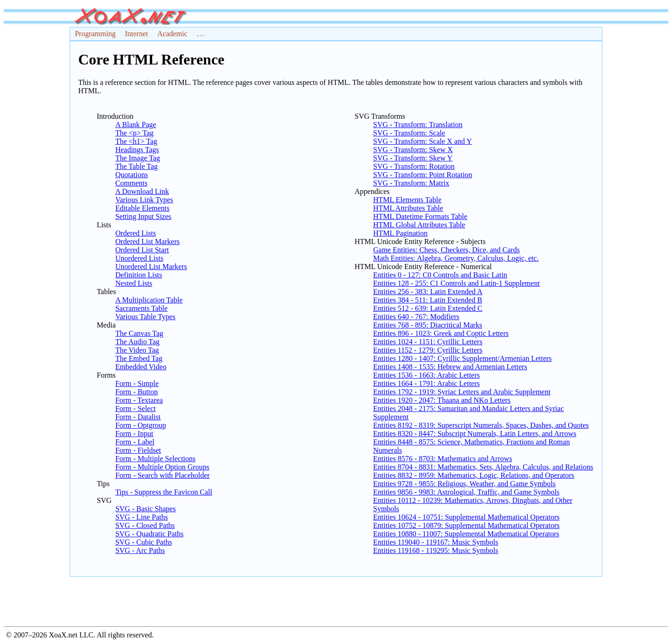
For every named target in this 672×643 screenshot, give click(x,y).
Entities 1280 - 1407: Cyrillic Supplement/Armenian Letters (462, 358)
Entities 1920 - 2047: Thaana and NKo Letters (442, 400)
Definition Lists (139, 275)
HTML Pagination (400, 233)
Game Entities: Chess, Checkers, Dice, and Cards (446, 250)
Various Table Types (145, 317)
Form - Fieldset (138, 450)
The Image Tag (137, 158)
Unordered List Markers (151, 267)
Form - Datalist (138, 417)
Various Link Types (144, 200)
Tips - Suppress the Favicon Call (164, 492)
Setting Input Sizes (143, 216)
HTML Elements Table (407, 200)
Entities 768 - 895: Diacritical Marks (428, 325)
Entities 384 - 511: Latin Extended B (428, 300)
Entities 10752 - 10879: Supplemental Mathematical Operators (466, 525)
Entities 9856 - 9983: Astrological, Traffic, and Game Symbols (466, 492)
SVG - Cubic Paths (143, 542)
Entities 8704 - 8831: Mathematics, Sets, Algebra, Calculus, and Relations (483, 467)
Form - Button (136, 392)
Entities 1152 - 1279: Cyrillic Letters (428, 350)
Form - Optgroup (140, 425)
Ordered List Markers (147, 241)
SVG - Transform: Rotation (414, 166)
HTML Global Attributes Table (419, 225)
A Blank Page (136, 125)
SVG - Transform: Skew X (413, 150)
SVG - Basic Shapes (145, 509)
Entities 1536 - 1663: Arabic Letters (426, 375)
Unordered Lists (139, 258)
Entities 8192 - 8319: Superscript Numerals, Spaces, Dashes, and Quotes (481, 425)
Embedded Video (141, 367)
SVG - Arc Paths (140, 550)
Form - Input (134, 434)
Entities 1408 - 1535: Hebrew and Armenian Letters (450, 367)
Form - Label (135, 442)
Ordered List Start (142, 250)
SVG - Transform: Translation (418, 125)
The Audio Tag (137, 342)
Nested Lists (134, 283)
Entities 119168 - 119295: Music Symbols (436, 550)
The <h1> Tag (136, 141)
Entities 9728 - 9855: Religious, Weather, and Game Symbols (464, 484)
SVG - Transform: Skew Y (413, 158)
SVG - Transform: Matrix (411, 183)
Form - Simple (137, 383)
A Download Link (142, 191)
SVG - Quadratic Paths (149, 534)
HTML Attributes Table (408, 208)
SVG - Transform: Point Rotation (423, 175)
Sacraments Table (141, 308)
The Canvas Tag (139, 333)
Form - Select (135, 408)
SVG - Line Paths (141, 517)
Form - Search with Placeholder (162, 475)
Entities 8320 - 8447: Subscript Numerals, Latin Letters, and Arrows (475, 434)
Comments (131, 183)
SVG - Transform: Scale (409, 133)
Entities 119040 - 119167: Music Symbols (436, 542)
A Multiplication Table (149, 300)
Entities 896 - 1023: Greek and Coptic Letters (441, 333)
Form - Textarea (139, 400)
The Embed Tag (139, 358)
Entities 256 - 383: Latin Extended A (428, 292)
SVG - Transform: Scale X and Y (423, 141)
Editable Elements (142, 208)
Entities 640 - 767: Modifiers (416, 317)
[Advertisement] (336, 600)
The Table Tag (136, 166)
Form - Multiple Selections (155, 459)
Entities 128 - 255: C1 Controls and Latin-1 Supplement (456, 283)
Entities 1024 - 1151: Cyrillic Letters (428, 342)
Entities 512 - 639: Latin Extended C (428, 308)
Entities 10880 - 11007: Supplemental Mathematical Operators (466, 534)
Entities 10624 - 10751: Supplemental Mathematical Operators (466, 517)
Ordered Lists (136, 233)
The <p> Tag (134, 133)
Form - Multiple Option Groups (162, 467)
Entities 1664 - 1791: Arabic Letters (426, 383)
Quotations (131, 175)
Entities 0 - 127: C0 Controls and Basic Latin (440, 275)
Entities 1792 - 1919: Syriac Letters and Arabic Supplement (462, 392)
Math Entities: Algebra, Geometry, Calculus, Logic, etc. (456, 258)
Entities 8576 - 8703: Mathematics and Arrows (443, 459)
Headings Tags (137, 150)
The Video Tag (137, 350)
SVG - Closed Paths (145, 525)
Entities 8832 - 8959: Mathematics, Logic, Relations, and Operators (474, 475)
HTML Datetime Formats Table (420, 216)
